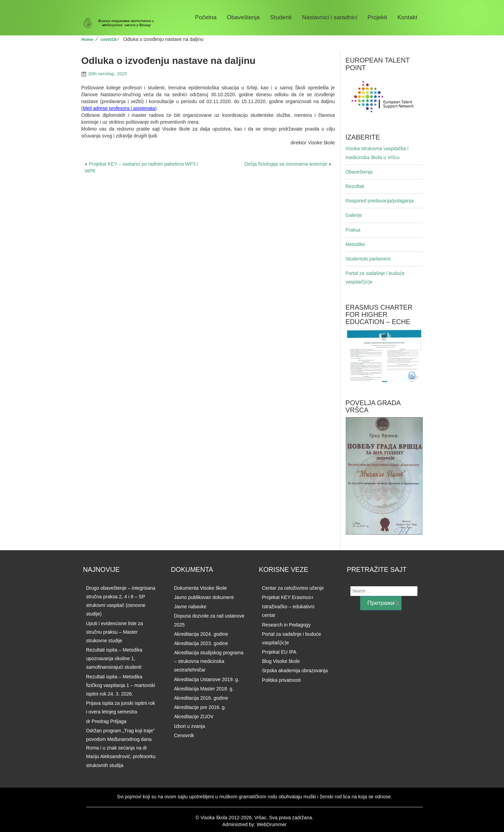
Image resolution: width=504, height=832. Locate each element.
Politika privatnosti (282, 680)
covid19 (108, 40)
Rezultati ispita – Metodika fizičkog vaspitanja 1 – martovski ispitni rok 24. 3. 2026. (121, 685)
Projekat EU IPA (279, 652)
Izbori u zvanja (190, 726)
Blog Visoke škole (281, 661)
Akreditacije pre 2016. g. (200, 707)
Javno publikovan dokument (204, 597)
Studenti (281, 17)
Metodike (355, 244)
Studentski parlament (368, 259)
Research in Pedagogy (287, 625)
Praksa (353, 230)
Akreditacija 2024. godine (201, 634)
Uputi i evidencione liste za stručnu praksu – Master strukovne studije (115, 632)
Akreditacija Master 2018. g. (204, 689)
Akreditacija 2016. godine (201, 698)
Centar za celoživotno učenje (293, 588)
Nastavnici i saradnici (330, 17)
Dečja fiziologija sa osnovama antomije (286, 164)
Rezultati (355, 186)
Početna (206, 17)
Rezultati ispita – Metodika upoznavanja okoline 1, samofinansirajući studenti (114, 658)
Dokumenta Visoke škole (201, 588)
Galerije (354, 215)
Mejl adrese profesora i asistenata (119, 108)
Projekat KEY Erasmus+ (288, 597)
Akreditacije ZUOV (194, 717)
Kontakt (407, 17)
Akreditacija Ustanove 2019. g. (207, 679)
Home (87, 40)
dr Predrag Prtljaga (107, 721)
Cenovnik (184, 735)
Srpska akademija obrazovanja (295, 670)
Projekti (377, 17)
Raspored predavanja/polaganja (380, 201)
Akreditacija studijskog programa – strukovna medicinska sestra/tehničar (209, 661)
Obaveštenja (243, 17)
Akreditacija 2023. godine (201, 643)
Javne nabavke (190, 607)
